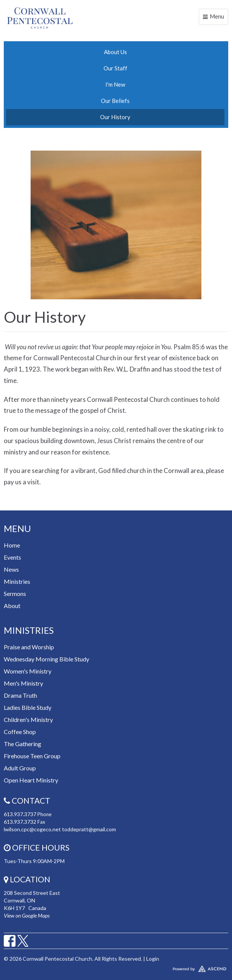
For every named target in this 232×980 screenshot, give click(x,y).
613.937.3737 (20, 814)
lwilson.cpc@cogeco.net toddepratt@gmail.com (60, 829)
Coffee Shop (20, 732)
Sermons (15, 593)
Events (12, 557)
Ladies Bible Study (28, 707)
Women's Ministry (28, 671)
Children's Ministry (28, 719)
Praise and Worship (29, 647)
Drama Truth (20, 695)
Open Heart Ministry (31, 780)
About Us (115, 52)
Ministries (17, 581)
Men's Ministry (23, 683)
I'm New (115, 84)
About (12, 606)
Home (12, 545)
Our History (115, 117)
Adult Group (20, 768)
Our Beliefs (115, 101)
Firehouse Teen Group (32, 756)
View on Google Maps (27, 915)
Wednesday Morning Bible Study (46, 659)
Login (153, 959)
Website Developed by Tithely (116, 967)
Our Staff (115, 68)
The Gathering (22, 744)
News (11, 569)
